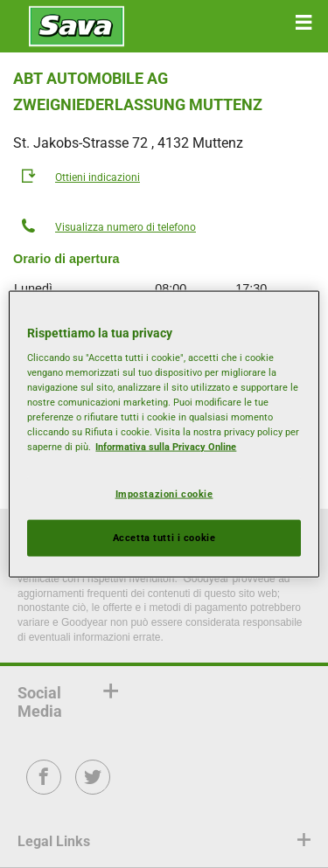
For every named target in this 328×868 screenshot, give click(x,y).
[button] (304, 23)
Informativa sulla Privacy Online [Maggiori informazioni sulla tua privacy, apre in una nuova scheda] (166, 447)
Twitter (93, 789)
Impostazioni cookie (164, 493)
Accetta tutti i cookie (164, 538)
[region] (164, 434)
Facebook (44, 789)
